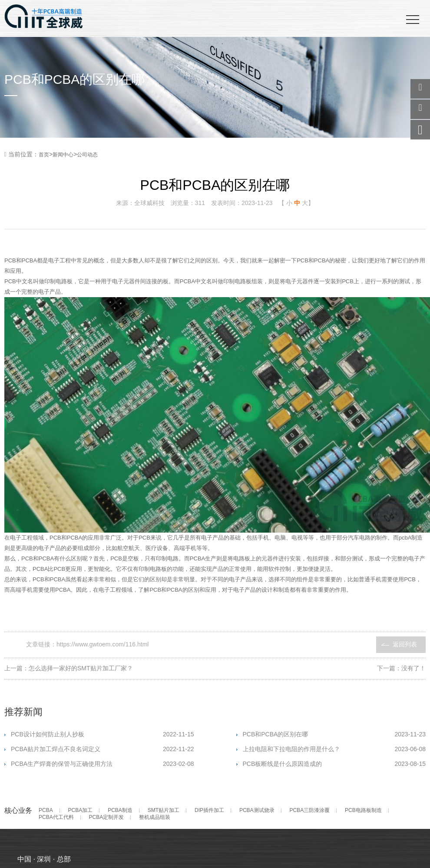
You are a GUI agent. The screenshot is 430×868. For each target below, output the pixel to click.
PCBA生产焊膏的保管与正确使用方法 (103, 764)
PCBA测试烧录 (257, 810)
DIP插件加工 (209, 810)
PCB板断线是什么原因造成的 (334, 764)
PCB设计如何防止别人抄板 (103, 734)
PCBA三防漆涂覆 (309, 810)
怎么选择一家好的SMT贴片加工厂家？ (81, 668)
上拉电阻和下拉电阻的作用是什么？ (334, 749)
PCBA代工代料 (56, 817)
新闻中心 (63, 155)
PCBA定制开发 (107, 817)
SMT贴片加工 (164, 810)
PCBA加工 (81, 810)
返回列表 (405, 644)
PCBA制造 (120, 810)
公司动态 (87, 155)
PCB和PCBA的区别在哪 (334, 734)
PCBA (46, 810)
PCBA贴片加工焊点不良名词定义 (103, 749)
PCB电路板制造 (363, 810)
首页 (44, 155)
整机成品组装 (155, 817)
